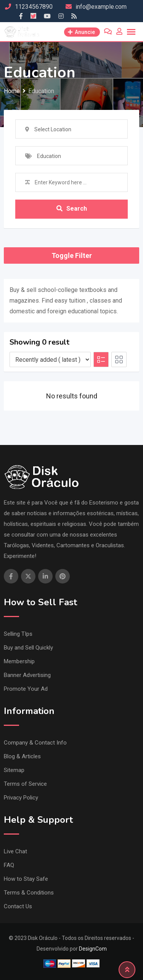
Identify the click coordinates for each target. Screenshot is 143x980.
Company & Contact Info (35, 743)
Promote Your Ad (26, 689)
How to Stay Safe (26, 879)
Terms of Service (25, 784)
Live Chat (15, 851)
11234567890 (34, 7)
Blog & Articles (22, 756)
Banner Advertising (27, 675)
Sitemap (14, 770)
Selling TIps (18, 634)
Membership (19, 661)
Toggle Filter (72, 255)
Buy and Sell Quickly (28, 648)
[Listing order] (50, 359)
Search (72, 209)
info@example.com (101, 7)
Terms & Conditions (29, 893)
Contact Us (18, 906)
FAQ (9, 865)
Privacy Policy (21, 798)
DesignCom (93, 949)
